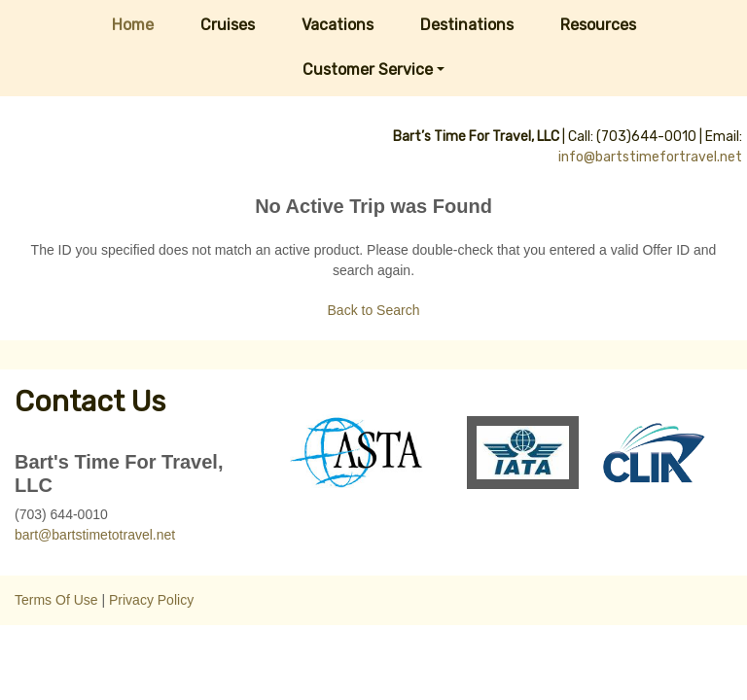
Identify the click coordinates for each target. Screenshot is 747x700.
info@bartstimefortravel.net (650, 157)
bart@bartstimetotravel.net (95, 535)
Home (133, 25)
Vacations (338, 25)
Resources (598, 25)
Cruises (228, 25)
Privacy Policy (151, 600)
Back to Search (374, 310)
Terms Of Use (56, 600)
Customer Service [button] (368, 70)
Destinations (467, 25)
